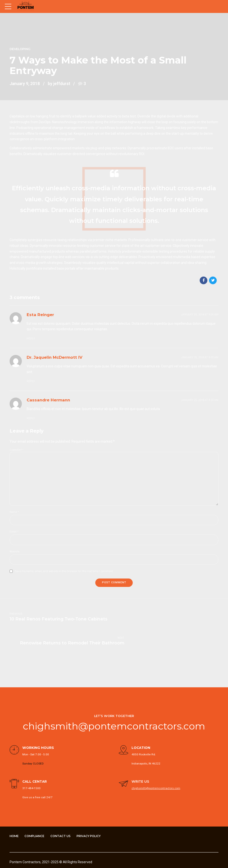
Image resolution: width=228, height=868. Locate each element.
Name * (14, 512)
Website (15, 552)
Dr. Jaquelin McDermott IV (55, 357)
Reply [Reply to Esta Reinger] (31, 339)
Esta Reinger (40, 315)
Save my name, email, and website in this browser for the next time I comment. (64, 572)
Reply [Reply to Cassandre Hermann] (31, 418)
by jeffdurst (59, 84)
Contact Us (63, 813)
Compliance (36, 813)
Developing (20, 49)
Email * (14, 532)
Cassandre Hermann (48, 400)
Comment (17, 450)
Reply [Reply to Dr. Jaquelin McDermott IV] (31, 381)
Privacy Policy (92, 813)
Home (14, 813)
